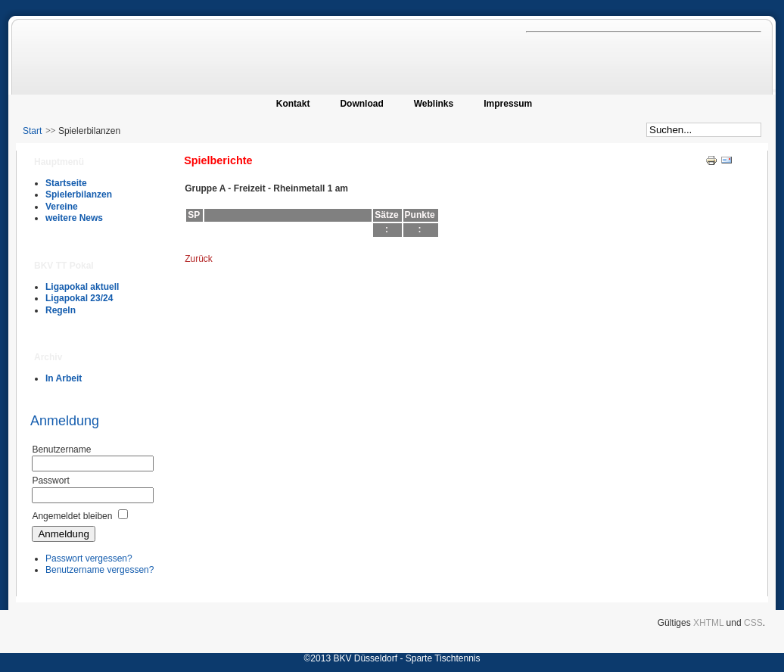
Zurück (199, 259)
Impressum (508, 104)
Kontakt (293, 104)
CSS (753, 623)
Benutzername (61, 450)
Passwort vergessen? (89, 558)
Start (32, 131)
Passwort (50, 481)
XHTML (708, 623)
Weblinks (434, 104)
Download (361, 104)
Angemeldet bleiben (72, 516)
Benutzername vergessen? (100, 570)
